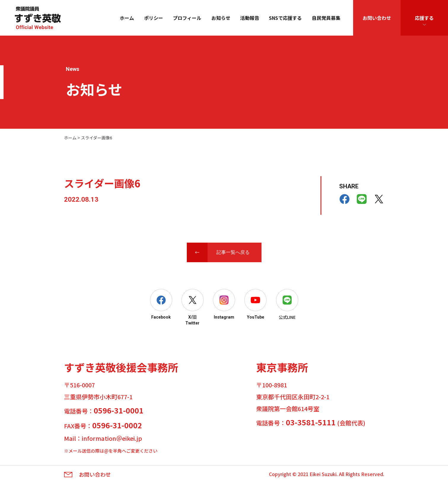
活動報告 (250, 18)
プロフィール (187, 18)
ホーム (127, 18)
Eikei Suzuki (323, 474)
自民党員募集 (326, 18)
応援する (424, 18)
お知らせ (221, 18)
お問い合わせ (377, 18)
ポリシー (154, 18)
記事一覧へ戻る (233, 252)
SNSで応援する (285, 18)
